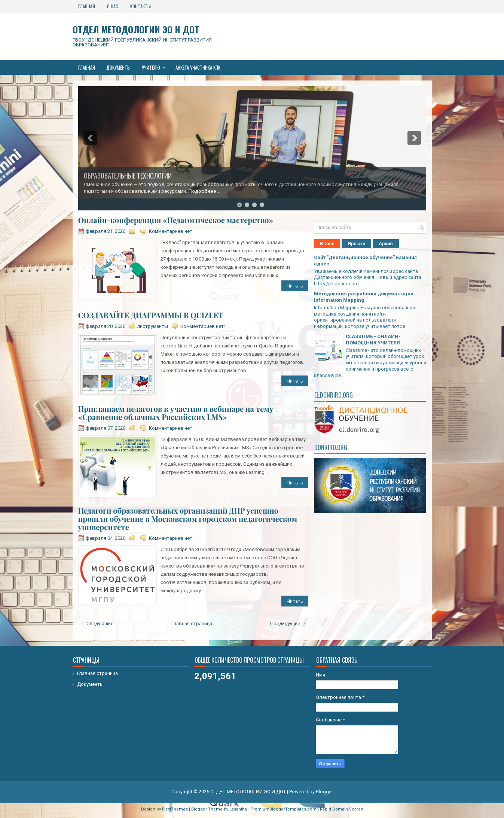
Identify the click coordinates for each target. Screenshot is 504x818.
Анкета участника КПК (198, 67)
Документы (118, 67)
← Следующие (97, 624)
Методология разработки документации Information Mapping (364, 297)
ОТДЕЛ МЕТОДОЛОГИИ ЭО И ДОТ (136, 29)
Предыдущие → (288, 624)
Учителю (156, 66)
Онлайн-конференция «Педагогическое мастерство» (176, 220)
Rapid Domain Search (342, 809)
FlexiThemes (175, 809)
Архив (386, 244)
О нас (113, 6)
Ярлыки (356, 244)
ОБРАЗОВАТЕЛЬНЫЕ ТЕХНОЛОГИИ (128, 176)
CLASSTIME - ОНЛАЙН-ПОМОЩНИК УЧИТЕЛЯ (373, 340)
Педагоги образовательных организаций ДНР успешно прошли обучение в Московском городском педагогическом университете (188, 519)
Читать (295, 286)
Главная (87, 6)
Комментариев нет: (171, 231)
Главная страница (192, 624)
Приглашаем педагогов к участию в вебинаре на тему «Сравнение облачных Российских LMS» (176, 413)
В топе (327, 244)
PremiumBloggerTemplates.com (283, 809)
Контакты (140, 6)
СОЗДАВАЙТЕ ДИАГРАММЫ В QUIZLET (151, 315)
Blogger (324, 792)
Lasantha (238, 809)
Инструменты (152, 326)
